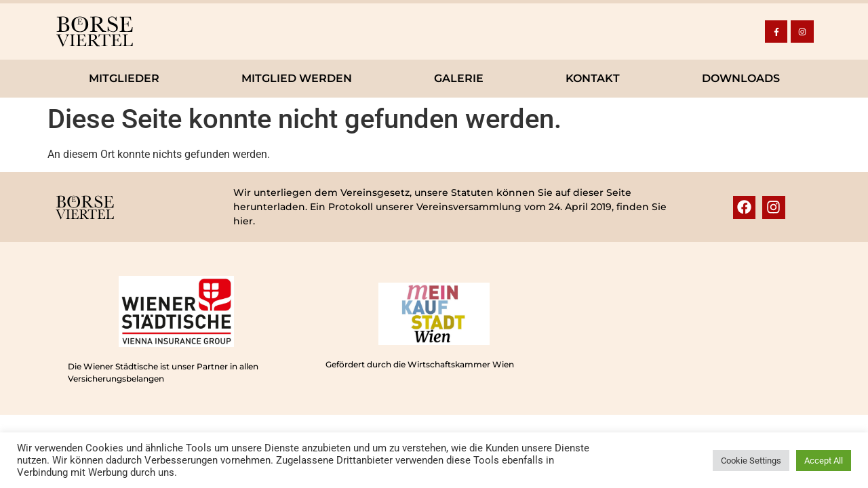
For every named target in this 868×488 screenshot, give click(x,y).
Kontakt (593, 78)
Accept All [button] (824, 461)
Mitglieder (124, 78)
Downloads (741, 78)
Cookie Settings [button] (751, 461)
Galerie (459, 78)
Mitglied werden (297, 78)
